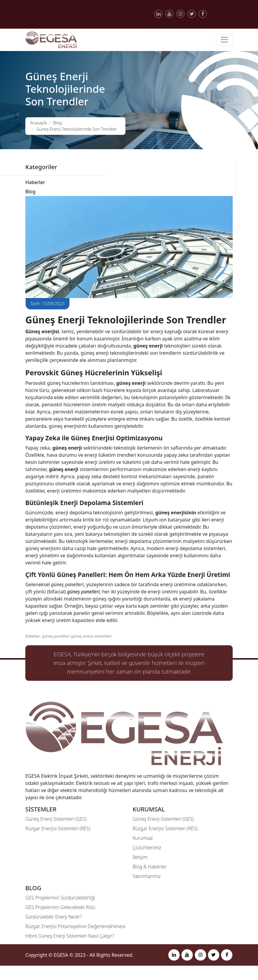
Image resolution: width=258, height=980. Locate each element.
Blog (57, 123)
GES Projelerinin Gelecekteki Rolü (60, 907)
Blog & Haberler (150, 867)
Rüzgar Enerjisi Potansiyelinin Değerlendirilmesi (75, 926)
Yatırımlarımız (147, 876)
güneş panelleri (56, 636)
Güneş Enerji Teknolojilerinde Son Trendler (77, 129)
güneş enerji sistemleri (91, 636)
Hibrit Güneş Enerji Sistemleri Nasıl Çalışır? (70, 936)
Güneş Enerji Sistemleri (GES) (56, 819)
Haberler (35, 182)
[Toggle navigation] (224, 40)
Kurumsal (143, 838)
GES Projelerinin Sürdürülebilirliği (60, 898)
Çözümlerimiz (147, 848)
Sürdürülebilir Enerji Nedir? (54, 917)
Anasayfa (39, 123)
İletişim (140, 857)
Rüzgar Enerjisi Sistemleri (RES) (58, 828)
